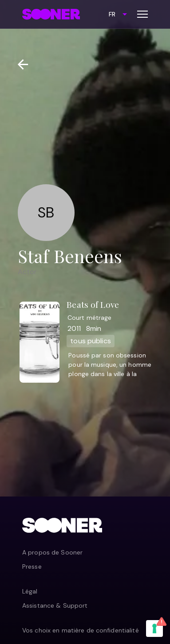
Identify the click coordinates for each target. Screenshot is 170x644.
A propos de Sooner (52, 552)
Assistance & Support (55, 605)
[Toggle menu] (142, 14)
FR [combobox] (112, 14)
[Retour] (19, 64)
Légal (30, 591)
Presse (32, 566)
